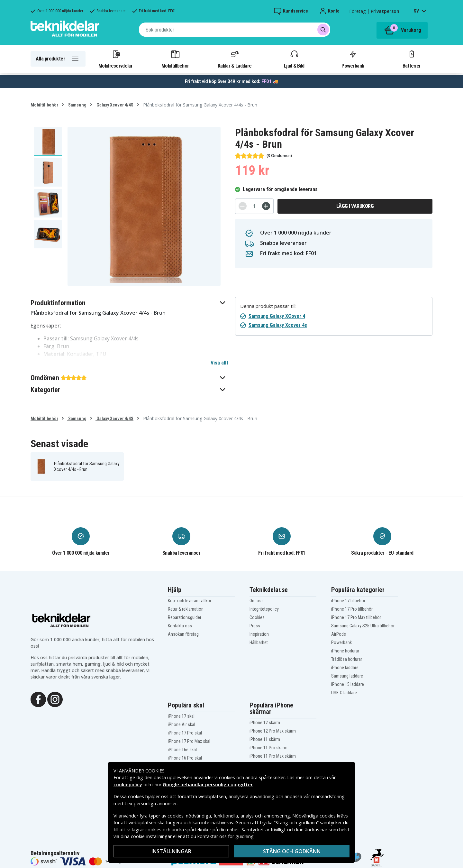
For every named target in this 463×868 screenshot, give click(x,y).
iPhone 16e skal (182, 750)
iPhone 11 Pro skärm (268, 748)
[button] (129, 303)
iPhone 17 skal (181, 716)
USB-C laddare (344, 693)
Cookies (257, 617)
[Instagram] (55, 699)
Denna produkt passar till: (268, 306)
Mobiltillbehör (175, 59)
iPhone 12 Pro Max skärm (273, 731)
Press (255, 626)
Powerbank (353, 59)
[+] (266, 206)
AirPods (339, 634)
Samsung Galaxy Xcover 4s (278, 325)
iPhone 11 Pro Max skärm (273, 756)
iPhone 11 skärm (265, 739)
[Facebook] (38, 699)
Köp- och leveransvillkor (190, 601)
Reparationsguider (185, 617)
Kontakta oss (180, 626)
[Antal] (254, 206)
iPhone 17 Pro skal (185, 733)
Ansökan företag (183, 634)
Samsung (77, 105)
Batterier (412, 59)
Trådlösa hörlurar (347, 659)
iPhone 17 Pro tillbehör (352, 609)
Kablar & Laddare (235, 59)
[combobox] (235, 30)
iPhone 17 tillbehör (348, 601)
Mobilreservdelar (115, 59)
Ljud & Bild (294, 59)
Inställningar (171, 851)
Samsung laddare (347, 676)
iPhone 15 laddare (348, 684)
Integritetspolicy (264, 609)
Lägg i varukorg (355, 206)
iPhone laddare (345, 668)
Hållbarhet (259, 642)
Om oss (257, 601)
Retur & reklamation (186, 609)
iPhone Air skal (182, 725)
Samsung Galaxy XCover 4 (277, 316)
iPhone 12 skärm (265, 723)
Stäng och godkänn (292, 851)
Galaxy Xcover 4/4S (114, 105)
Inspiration (259, 634)
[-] (243, 206)
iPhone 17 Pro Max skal (189, 741)
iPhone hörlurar (345, 651)
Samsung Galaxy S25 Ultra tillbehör (363, 626)
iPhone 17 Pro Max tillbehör (356, 617)
